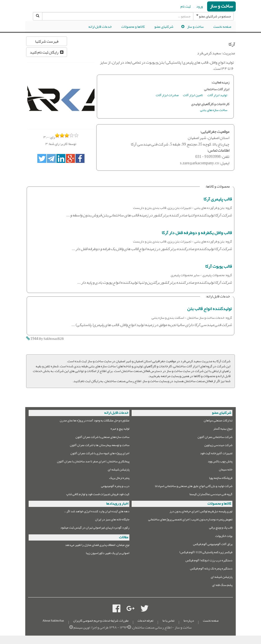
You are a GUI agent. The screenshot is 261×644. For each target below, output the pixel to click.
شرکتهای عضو (164, 27)
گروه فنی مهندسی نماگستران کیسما (211, 495)
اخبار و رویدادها (117, 504)
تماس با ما (168, 621)
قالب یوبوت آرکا (218, 266)
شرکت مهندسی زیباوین (218, 446)
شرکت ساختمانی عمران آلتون (215, 438)
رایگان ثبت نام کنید (47, 52)
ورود (200, 6)
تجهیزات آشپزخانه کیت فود (216, 454)
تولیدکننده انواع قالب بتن (210, 309)
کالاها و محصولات (133, 27)
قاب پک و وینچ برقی (221, 528)
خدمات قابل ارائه (100, 27)
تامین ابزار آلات (193, 95)
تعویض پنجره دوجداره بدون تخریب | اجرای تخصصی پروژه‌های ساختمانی (190, 520)
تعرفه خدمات (145, 621)
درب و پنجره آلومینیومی (115, 487)
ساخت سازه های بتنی (214, 110)
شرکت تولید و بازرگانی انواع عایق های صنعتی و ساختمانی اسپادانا (194, 487)
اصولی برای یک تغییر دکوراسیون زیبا (108, 554)
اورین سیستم (82, 628)
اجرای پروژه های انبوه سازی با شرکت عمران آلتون (100, 454)
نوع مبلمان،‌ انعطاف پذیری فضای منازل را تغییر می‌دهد (97, 546)
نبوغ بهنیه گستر (223, 429)
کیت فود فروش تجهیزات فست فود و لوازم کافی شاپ (98, 495)
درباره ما (189, 621)
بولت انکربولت (224, 537)
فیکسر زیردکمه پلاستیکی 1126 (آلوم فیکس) (206, 553)
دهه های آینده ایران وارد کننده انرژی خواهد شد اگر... (97, 512)
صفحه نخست (222, 27)
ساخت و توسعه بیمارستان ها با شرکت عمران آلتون (100, 446)
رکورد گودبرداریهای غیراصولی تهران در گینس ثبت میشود (95, 528)
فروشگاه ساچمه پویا (221, 479)
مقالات (124, 537)
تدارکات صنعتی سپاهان (218, 421)
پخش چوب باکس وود (220, 462)
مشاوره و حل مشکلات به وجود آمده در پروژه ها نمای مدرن (95, 421)
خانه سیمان (226, 470)
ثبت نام (186, 6)
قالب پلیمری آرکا (218, 199)
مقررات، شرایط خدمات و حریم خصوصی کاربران (101, 621)
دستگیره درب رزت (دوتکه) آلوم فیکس (209, 561)
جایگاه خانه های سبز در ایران (112, 520)
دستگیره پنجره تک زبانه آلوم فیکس (211, 569)
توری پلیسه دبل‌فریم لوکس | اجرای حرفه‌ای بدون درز (201, 512)
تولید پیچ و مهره (120, 429)
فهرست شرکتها (47, 41)
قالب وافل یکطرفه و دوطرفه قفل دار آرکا (197, 233)
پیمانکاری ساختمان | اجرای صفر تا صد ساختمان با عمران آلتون (93, 462)
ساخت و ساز (221, 6)
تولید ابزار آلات (217, 95)
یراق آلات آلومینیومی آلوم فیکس (213, 545)
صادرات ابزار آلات (167, 95)
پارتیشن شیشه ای (119, 470)
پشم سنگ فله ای (222, 586)
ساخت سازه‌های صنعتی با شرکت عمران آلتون (102, 438)
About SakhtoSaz (53, 621)
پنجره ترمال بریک (119, 479)
